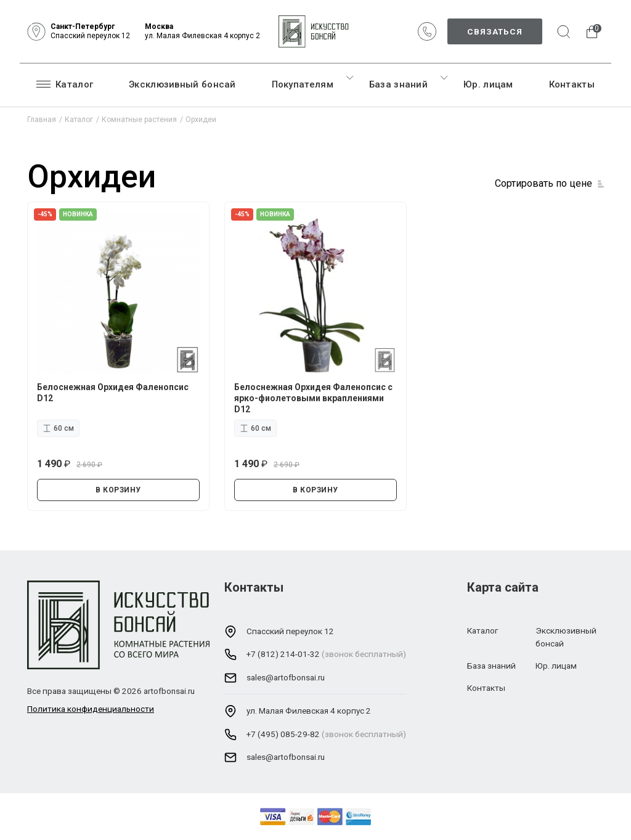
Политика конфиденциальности (91, 709)
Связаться (495, 31)
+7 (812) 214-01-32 (283, 654)
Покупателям (303, 84)
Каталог (65, 84)
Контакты (572, 84)
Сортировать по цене (543, 183)
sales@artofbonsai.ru (286, 677)
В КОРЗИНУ (118, 490)
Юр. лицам (488, 84)
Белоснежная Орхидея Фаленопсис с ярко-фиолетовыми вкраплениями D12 (313, 398)
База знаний (398, 84)
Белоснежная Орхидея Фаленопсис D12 (113, 393)
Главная (42, 120)
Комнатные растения (139, 120)
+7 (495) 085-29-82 (283, 734)
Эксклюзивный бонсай (182, 84)
